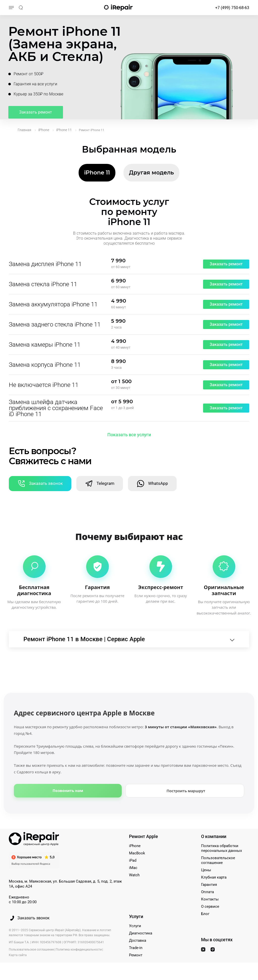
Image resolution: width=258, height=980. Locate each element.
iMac (133, 869)
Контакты (210, 900)
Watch (134, 876)
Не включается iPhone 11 (44, 385)
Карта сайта (18, 956)
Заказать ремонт (37, 113)
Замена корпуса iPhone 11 (45, 365)
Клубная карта (214, 878)
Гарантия (209, 886)
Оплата (207, 893)
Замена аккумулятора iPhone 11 (53, 304)
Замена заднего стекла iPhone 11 (55, 324)
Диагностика (141, 934)
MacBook (137, 854)
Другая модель (151, 173)
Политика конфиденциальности (79, 951)
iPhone (135, 847)
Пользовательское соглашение (218, 861)
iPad (133, 861)
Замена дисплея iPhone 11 (45, 264)
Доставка (138, 941)
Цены (206, 871)
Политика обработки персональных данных (221, 849)
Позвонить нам (68, 791)
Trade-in (136, 949)
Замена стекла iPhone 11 (43, 284)
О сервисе (210, 908)
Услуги (135, 927)
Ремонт (136, 956)
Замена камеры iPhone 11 (45, 345)
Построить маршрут (186, 791)
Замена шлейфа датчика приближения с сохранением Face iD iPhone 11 (56, 408)
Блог (205, 915)
